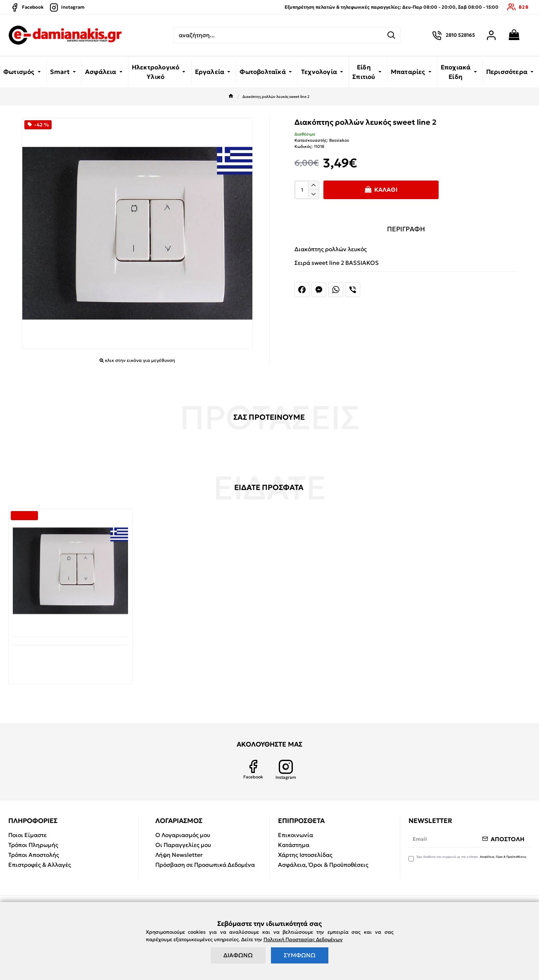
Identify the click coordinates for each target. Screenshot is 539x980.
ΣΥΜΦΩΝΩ (300, 955)
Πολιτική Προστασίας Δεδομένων (303, 939)
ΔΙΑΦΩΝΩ (238, 955)
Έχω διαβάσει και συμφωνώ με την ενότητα (468, 858)
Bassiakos (339, 140)
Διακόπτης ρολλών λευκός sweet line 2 (70, 658)
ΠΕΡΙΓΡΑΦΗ (406, 229)
